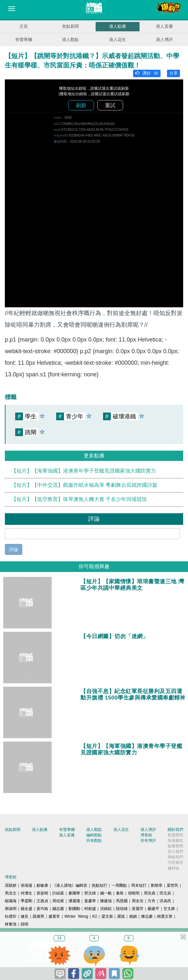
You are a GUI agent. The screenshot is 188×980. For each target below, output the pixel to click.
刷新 (81, 105)
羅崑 (121, 916)
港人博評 (164, 40)
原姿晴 (42, 893)
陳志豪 (147, 916)
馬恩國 (122, 901)
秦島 (120, 893)
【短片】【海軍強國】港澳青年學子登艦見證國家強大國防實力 (84, 471)
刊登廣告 (175, 863)
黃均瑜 (42, 909)
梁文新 (107, 916)
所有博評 (148, 841)
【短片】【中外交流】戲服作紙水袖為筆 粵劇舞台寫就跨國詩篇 (84, 485)
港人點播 (118, 26)
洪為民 (165, 901)
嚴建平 (153, 909)
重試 (110, 105)
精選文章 (165, 916)
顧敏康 (42, 885)
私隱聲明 (175, 835)
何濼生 (26, 893)
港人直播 (164, 26)
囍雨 (25, 924)
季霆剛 (26, 901)
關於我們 (175, 830)
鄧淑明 (11, 909)
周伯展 (58, 901)
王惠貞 (42, 901)
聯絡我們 (175, 857)
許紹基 (58, 893)
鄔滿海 (11, 901)
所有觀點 (94, 841)
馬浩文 (11, 893)
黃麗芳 (138, 909)
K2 (95, 916)
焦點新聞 (70, 26)
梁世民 (172, 885)
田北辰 (165, 893)
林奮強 (11, 924)
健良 (25, 916)
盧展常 (54, 916)
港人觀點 (70, 40)
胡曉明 (134, 893)
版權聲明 (175, 846)
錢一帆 (106, 893)
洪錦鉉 (106, 909)
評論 (14, 549)
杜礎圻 (11, 916)
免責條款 (175, 841)
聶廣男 (38, 916)
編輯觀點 (94, 835)
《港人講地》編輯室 (70, 885)
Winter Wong (76, 916)
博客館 (146, 835)
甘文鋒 (169, 909)
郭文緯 (90, 893)
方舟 (151, 901)
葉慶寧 (90, 901)
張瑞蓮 (26, 885)
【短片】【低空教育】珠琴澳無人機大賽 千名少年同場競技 (79, 499)
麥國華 (74, 893)
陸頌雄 (122, 909)
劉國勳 (74, 909)
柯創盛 (90, 909)
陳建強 (106, 901)
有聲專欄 (24, 40)
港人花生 (118, 40)
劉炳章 (157, 885)
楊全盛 (26, 909)
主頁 (24, 26)
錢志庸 (58, 909)
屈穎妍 (11, 885)
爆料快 (173, 868)
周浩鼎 (150, 893)
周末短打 (139, 885)
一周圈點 (119, 885)
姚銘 (133, 916)
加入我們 (175, 852)
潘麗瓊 (74, 901)
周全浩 (138, 901)
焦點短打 (99, 885)
